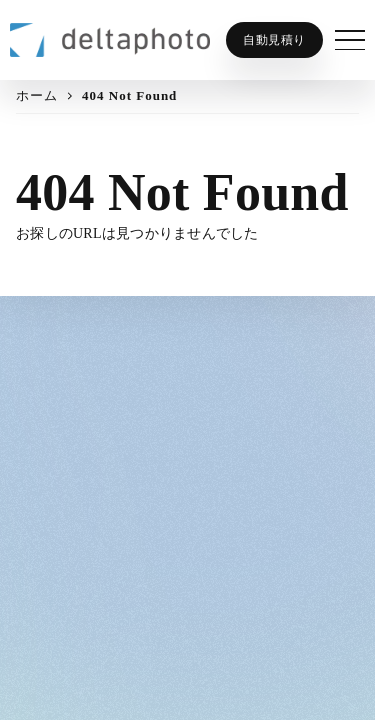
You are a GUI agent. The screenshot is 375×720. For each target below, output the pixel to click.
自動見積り (274, 40)
